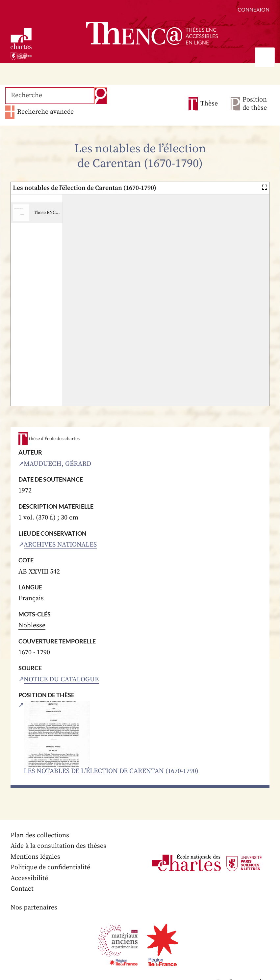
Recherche (101, 96)
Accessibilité (29, 878)
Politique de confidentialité (50, 867)
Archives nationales (60, 545)
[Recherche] (50, 96)
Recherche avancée (45, 112)
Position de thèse (255, 104)
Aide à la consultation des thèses (58, 846)
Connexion (254, 9)
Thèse (209, 104)
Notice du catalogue (61, 680)
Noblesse (32, 625)
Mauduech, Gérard (57, 464)
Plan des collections (40, 835)
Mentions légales (35, 857)
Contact (22, 889)
